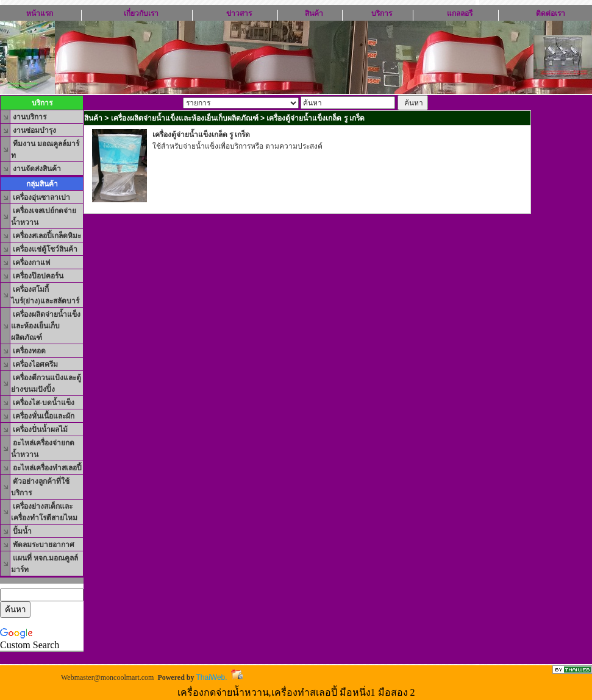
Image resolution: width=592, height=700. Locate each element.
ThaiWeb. (211, 677)
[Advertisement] (307, 239)
